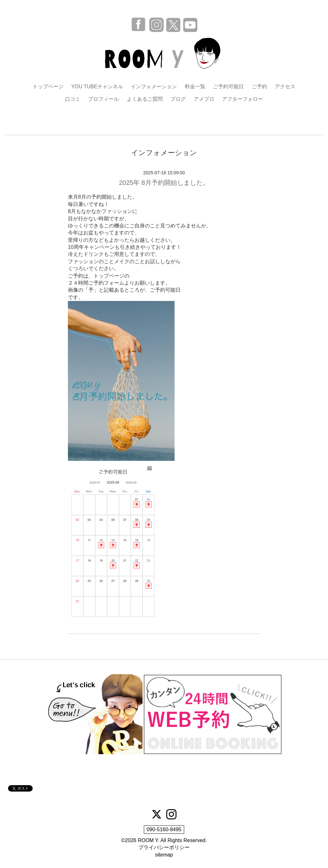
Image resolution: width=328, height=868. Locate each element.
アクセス (285, 87)
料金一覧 (195, 87)
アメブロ (204, 99)
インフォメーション (154, 87)
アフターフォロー (242, 99)
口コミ (73, 99)
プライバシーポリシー (164, 847)
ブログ (178, 99)
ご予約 (259, 87)
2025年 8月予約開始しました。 (164, 183)
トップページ (48, 87)
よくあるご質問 (145, 99)
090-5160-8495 (164, 829)
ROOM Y (148, 840)
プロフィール (103, 99)
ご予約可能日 (228, 87)
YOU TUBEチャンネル (97, 87)
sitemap (164, 855)
